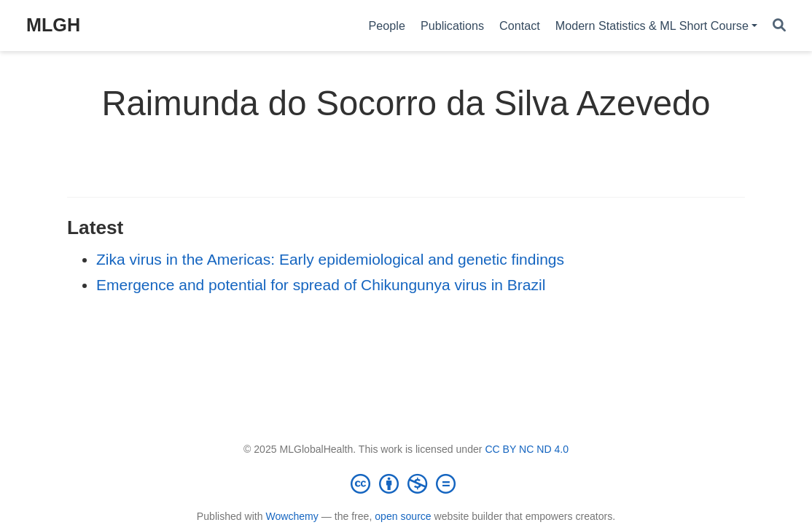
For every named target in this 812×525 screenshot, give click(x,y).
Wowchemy (292, 516)
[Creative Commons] (406, 483)
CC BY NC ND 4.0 (527, 449)
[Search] (779, 26)
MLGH (53, 25)
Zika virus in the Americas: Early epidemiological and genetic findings (330, 259)
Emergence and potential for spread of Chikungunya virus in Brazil (321, 285)
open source (403, 516)
